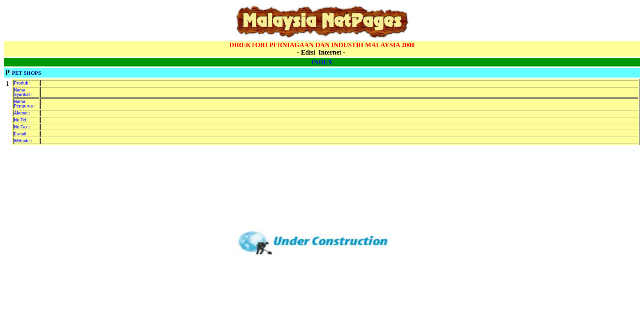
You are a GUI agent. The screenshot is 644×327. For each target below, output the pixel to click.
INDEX (322, 62)
